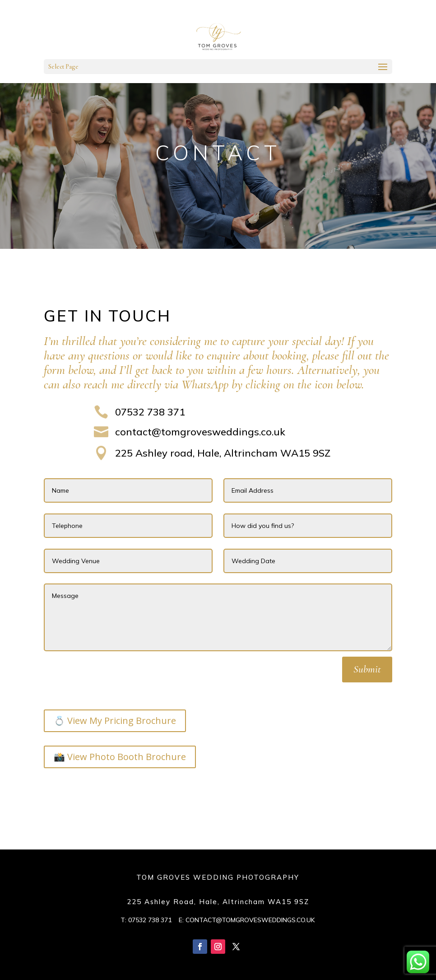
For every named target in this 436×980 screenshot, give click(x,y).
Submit (367, 669)
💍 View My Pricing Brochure (115, 721)
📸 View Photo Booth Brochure (120, 757)
